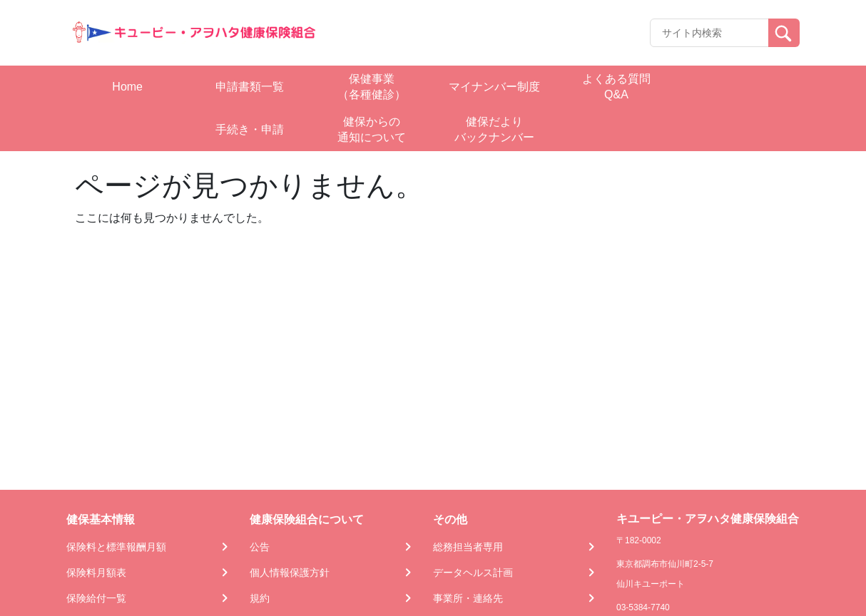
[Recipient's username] (709, 33)
